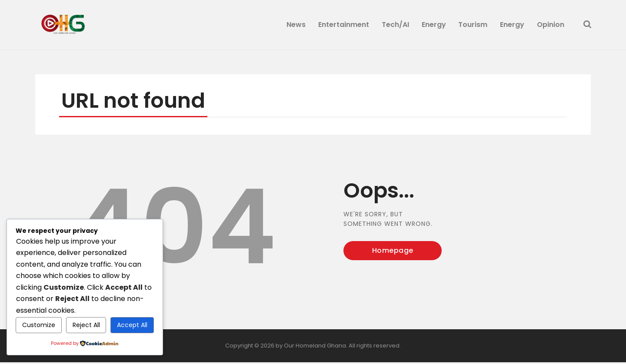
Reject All (86, 325)
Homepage (393, 252)
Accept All (132, 325)
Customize (39, 325)
